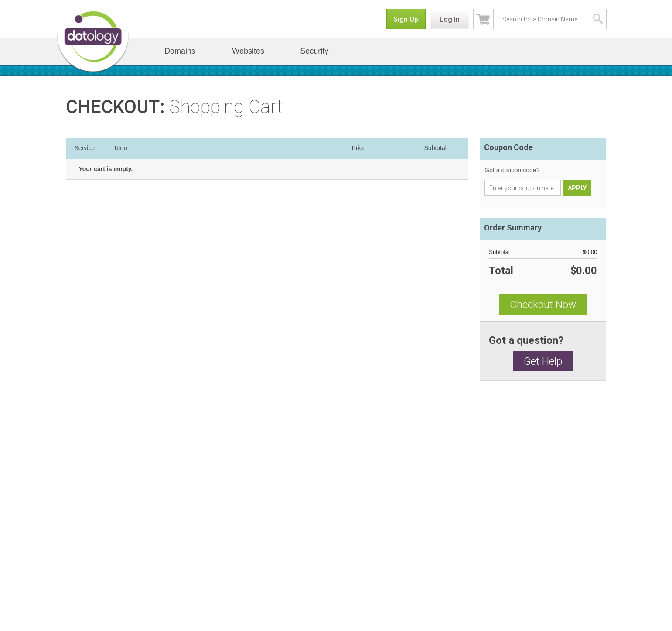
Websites (248, 51)
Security (314, 51)
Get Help (543, 361)
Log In (450, 19)
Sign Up (406, 19)
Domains (180, 51)
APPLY (577, 188)
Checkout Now (543, 305)
